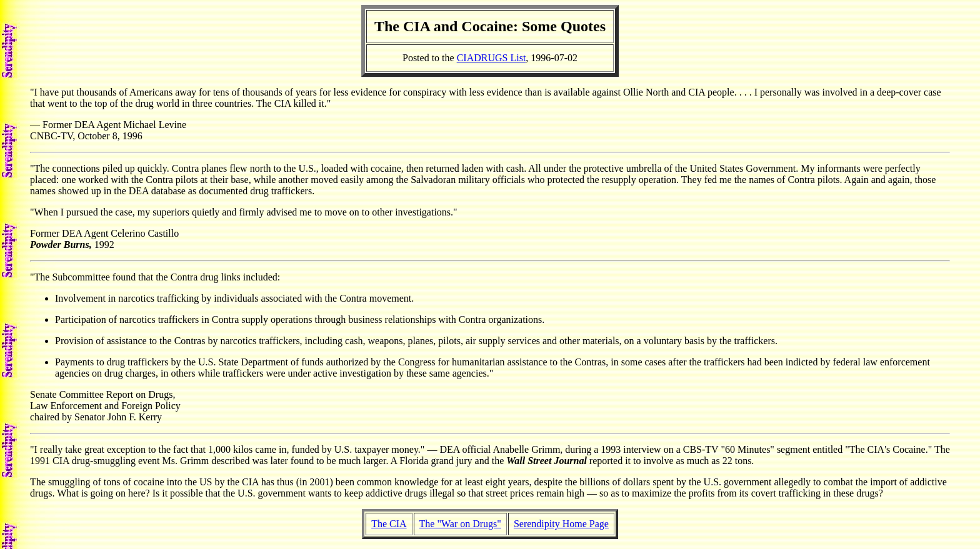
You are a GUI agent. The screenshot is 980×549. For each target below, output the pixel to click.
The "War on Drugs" (460, 524)
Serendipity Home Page (561, 524)
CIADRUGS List (492, 58)
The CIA (389, 524)
